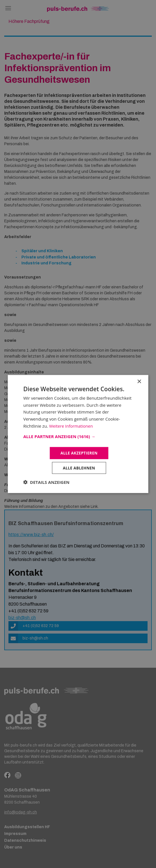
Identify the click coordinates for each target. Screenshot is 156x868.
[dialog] (78, 434)
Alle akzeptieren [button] (79, 453)
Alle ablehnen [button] (79, 468)
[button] (78, 436)
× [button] (139, 381)
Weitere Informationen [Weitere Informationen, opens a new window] (71, 425)
